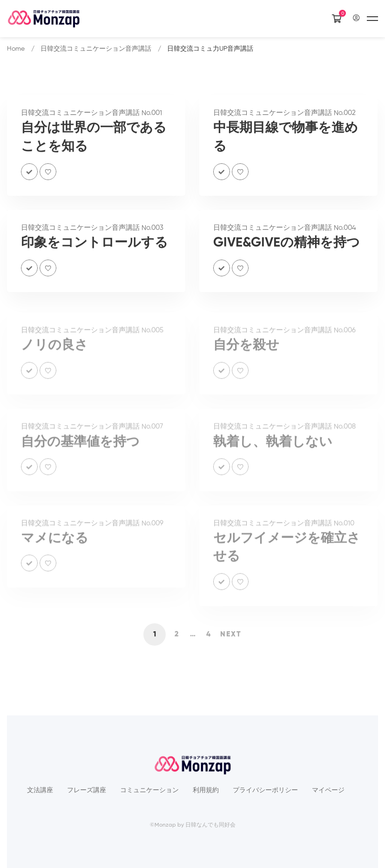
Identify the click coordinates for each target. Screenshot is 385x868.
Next (231, 634)
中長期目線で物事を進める (286, 140)
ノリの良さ (54, 351)
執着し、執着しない (273, 447)
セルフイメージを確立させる (287, 553)
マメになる (55, 544)
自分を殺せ (246, 351)
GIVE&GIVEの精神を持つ (287, 245)
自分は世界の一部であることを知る (94, 140)
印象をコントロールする (95, 245)
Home (16, 49)
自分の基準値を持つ (80, 447)
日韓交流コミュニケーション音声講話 (96, 49)
